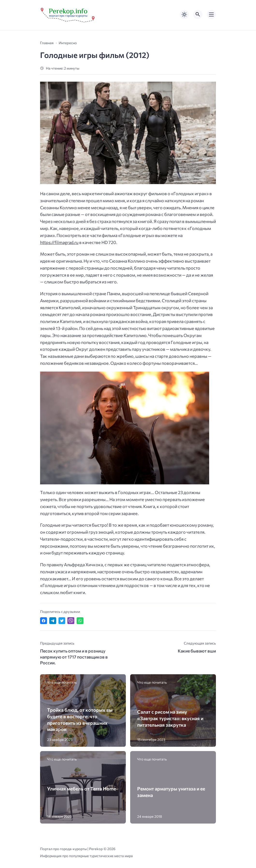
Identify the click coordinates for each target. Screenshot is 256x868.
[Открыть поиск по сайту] (198, 14)
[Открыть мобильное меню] (211, 14)
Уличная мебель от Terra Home (82, 789)
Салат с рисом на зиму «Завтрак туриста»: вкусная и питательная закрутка (170, 718)
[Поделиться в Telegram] (53, 621)
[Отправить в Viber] (71, 621)
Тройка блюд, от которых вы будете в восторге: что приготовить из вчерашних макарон (80, 719)
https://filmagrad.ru (59, 242)
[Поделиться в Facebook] (44, 621)
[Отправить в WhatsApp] (80, 621)
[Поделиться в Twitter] (62, 621)
